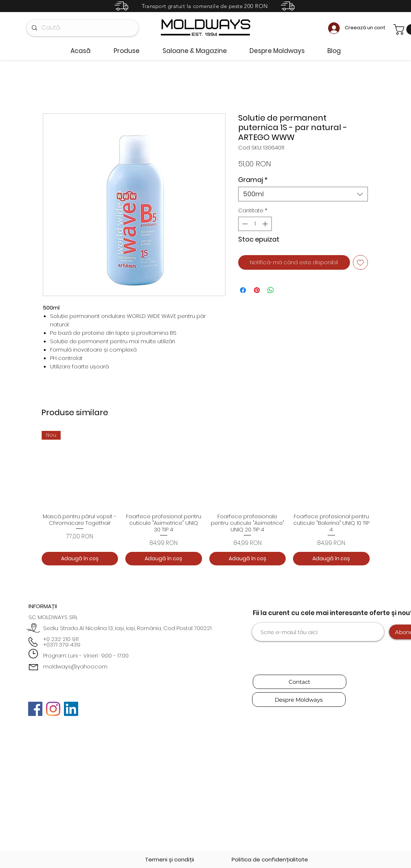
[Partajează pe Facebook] (243, 290)
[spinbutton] (255, 224)
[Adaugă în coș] (80, 559)
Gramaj (253, 180)
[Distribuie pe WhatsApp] (271, 290)
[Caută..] (82, 28)
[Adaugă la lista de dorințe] (360, 263)
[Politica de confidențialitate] (270, 859)
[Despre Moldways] (299, 700)
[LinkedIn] (71, 709)
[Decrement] (244, 224)
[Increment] (266, 224)
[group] (206, 498)
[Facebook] (35, 709)
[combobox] (303, 194)
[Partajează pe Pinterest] (257, 290)
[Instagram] (53, 709)
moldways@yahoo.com (75, 666)
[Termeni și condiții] (170, 859)
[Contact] (300, 682)
